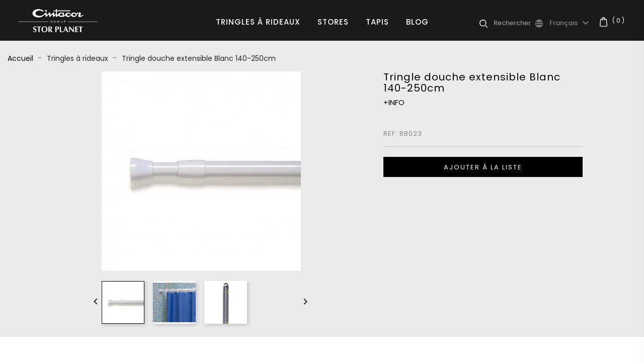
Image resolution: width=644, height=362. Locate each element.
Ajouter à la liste (483, 167)
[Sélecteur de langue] (571, 23)
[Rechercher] (514, 23)
